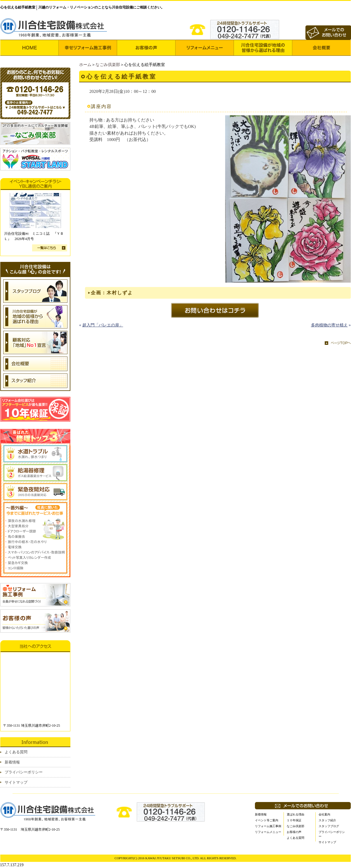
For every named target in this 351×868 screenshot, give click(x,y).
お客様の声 (294, 832)
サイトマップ (16, 782)
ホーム (85, 65)
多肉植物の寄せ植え (329, 325)
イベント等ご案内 (267, 820)
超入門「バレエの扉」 (103, 325)
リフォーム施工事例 (268, 826)
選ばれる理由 (296, 814)
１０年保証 (294, 820)
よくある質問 (16, 752)
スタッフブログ (329, 826)
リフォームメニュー (268, 832)
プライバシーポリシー (24, 772)
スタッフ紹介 (327, 820)
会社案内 (324, 814)
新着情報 (12, 762)
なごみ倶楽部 (108, 65)
